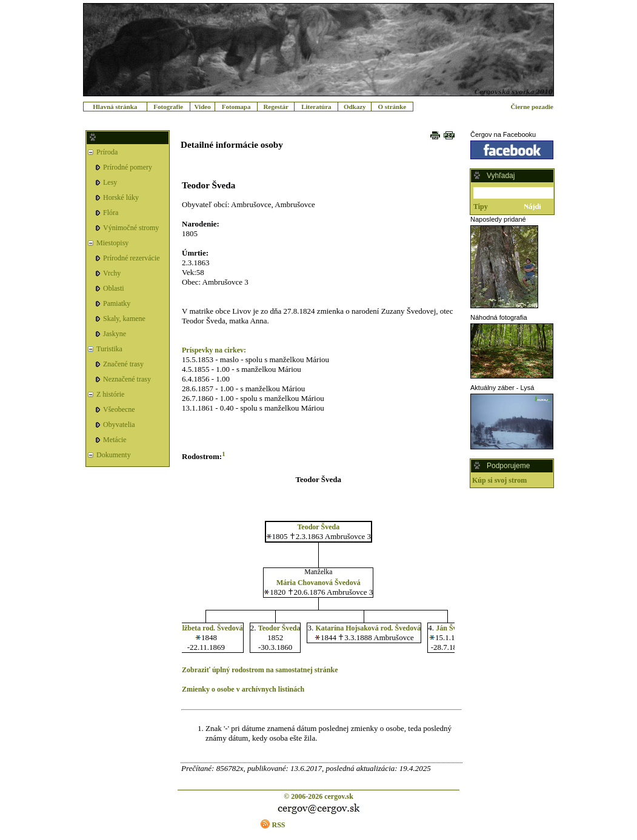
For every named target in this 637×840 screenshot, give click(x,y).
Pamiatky (117, 303)
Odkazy (355, 107)
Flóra (111, 213)
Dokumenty (114, 455)
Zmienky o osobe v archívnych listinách (243, 689)
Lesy (110, 182)
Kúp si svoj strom (499, 480)
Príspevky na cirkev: (214, 350)
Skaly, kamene (124, 319)
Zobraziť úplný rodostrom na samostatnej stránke (260, 670)
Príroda (107, 152)
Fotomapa (236, 107)
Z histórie (110, 394)
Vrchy (112, 273)
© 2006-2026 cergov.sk (318, 796)
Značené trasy (123, 364)
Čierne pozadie (532, 107)
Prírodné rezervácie (132, 258)
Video (203, 107)
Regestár (276, 107)
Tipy (481, 207)
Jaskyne (115, 334)
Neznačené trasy (127, 379)
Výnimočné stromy (131, 228)
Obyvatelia (119, 425)
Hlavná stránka (115, 107)
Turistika (109, 349)
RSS (278, 825)
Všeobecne (119, 409)
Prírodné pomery (128, 167)
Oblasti (114, 288)
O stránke (392, 107)
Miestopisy (112, 243)
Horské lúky (121, 197)
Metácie (115, 440)
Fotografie (168, 107)
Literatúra (316, 107)
